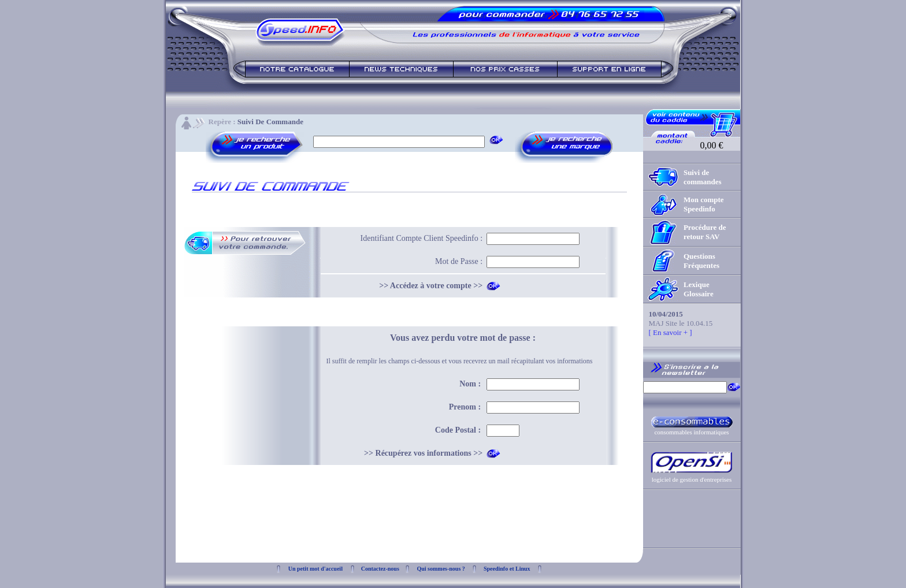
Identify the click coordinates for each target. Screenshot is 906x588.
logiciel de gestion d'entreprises (692, 479)
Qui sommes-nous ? (441, 569)
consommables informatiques (691, 432)
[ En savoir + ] (671, 332)
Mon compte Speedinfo (704, 204)
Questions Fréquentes (701, 261)
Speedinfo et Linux (507, 569)
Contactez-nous (380, 569)
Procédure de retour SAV (705, 232)
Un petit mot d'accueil (315, 569)
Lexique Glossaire (699, 289)
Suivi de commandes (703, 177)
